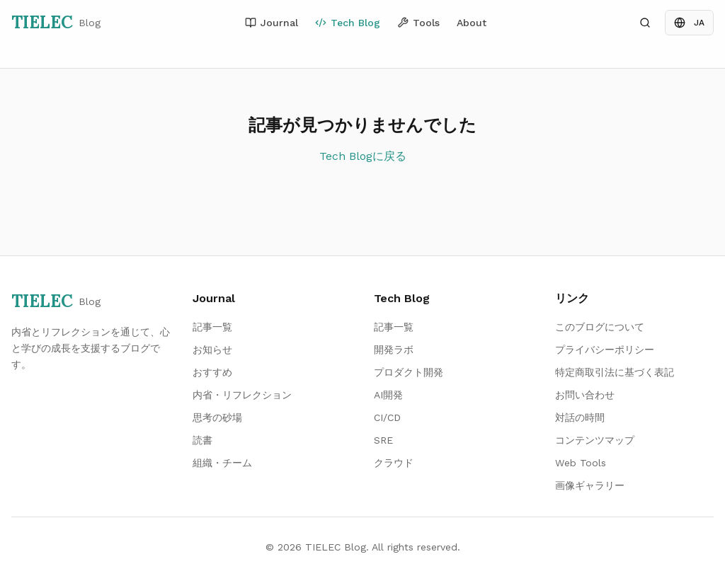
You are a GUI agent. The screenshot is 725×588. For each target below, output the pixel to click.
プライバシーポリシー (605, 350)
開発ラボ (394, 350)
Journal (272, 23)
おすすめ (212, 372)
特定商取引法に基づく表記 (615, 372)
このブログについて (600, 327)
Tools (418, 23)
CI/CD (387, 417)
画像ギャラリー (590, 485)
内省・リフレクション (242, 395)
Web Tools (581, 463)
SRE (383, 440)
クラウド (394, 463)
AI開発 (388, 395)
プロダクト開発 (409, 372)
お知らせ (212, 350)
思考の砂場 (217, 417)
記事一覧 (212, 327)
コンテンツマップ (595, 440)
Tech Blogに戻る (363, 156)
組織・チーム (222, 463)
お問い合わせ (585, 395)
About (472, 23)
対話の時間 (580, 417)
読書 (202, 440)
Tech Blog (348, 23)
